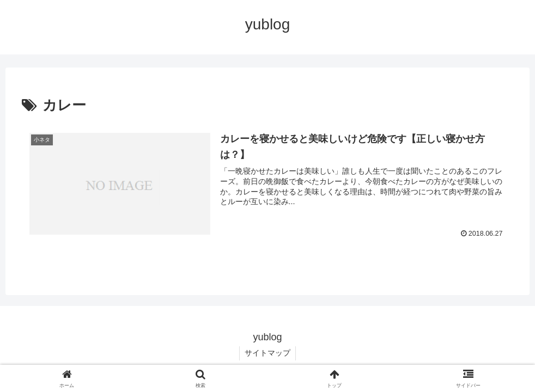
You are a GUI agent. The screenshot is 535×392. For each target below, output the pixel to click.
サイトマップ (267, 353)
